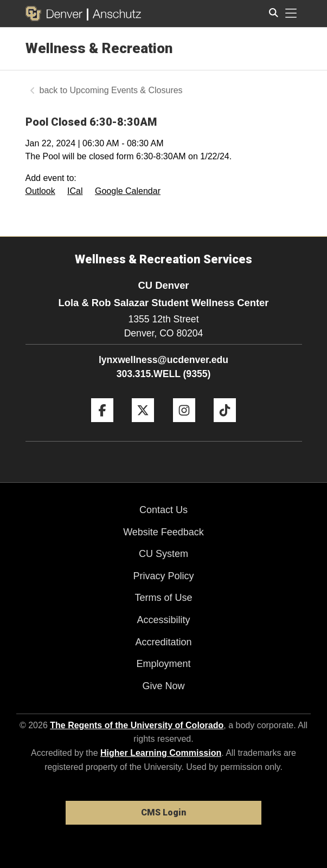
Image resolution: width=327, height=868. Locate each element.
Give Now (163, 686)
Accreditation (163, 642)
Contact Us (163, 510)
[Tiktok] (225, 426)
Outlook (40, 191)
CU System (163, 554)
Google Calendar (128, 191)
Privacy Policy (163, 576)
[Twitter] (143, 426)
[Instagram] (184, 426)
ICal (75, 191)
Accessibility (163, 620)
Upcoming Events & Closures (126, 90)
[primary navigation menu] (291, 14)
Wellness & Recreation (99, 48)
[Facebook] (102, 426)
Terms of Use (163, 598)
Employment (163, 664)
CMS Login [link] (163, 812)
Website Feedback (163, 532)
